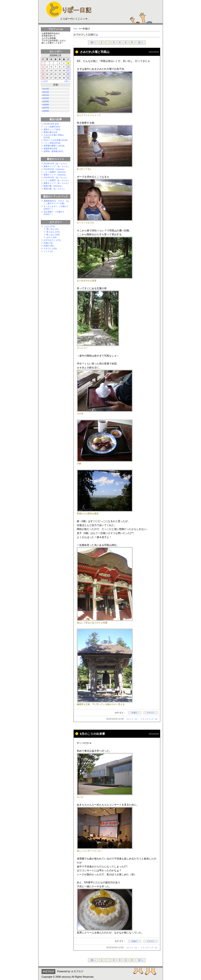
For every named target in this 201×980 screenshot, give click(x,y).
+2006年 (45, 111)
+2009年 (45, 102)
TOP (75, 29)
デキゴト (151, 713)
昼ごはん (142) (53, 232)
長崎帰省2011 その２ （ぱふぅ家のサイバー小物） (56, 202)
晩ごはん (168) (53, 235)
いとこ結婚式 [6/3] (52, 127)
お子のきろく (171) (52, 240)
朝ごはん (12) (52, 229)
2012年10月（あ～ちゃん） (56, 164)
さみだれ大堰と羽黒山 (95, 52)
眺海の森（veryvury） (53, 186)
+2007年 (45, 108)
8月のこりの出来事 (93, 734)
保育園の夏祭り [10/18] (54, 146)
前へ (93, 42)
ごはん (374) (49, 226)
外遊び (135, 713)
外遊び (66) (49, 246)
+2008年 (45, 105)
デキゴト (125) (50, 249)
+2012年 (45, 92)
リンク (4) (48, 251)
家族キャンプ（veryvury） (55, 175)
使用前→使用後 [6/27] (53, 151)
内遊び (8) (48, 243)
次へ (140, 42)
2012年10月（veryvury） (55, 169)
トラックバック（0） (149, 719)
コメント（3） (132, 719)
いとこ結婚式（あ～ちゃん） (57, 180)
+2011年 (45, 95)
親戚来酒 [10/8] (50, 148)
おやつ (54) (51, 237)
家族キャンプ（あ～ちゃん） (57, 166)
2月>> (67, 81)
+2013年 (45, 89)
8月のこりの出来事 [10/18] (56, 140)
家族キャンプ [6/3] (52, 129)
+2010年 (45, 98)
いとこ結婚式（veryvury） (55, 172)
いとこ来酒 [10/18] (52, 143)
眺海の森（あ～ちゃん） (55, 189)
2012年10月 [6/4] (51, 124)
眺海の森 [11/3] (50, 132)
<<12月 (45, 81)
